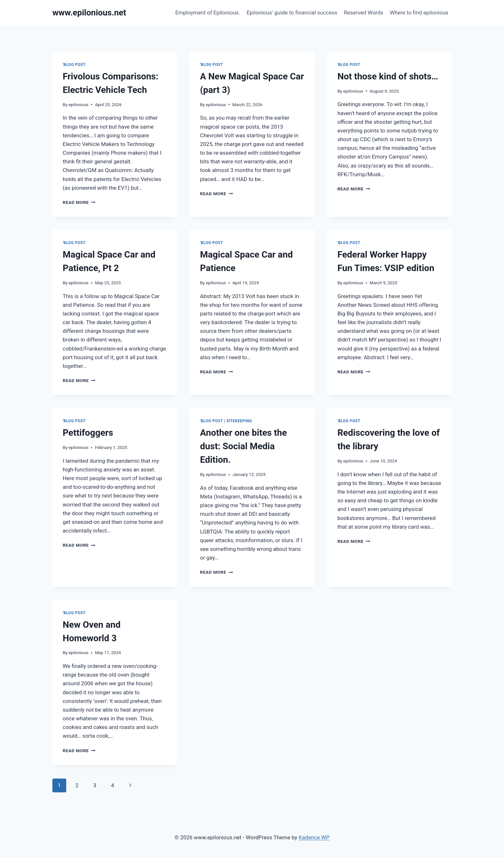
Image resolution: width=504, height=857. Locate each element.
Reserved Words (364, 13)
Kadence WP (314, 837)
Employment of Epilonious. (208, 13)
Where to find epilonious (419, 13)
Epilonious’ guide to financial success (292, 13)
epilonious (78, 105)
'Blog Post (74, 65)
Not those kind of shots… (388, 76)
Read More (79, 202)
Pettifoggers (88, 433)
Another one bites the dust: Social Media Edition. (243, 446)
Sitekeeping (239, 421)
